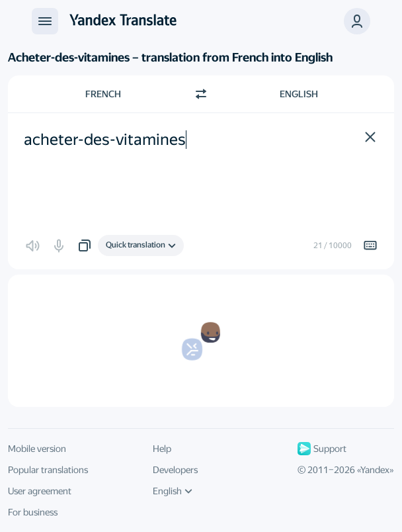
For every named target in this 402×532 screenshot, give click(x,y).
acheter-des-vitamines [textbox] (105, 140)
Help (162, 449)
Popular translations (48, 470)
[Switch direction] (201, 94)
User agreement (40, 491)
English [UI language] (173, 491)
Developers (175, 470)
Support (322, 449)
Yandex (375, 470)
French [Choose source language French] (103, 94)
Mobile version (37, 449)
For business (33, 512)
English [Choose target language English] (299, 94)
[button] (357, 21)
